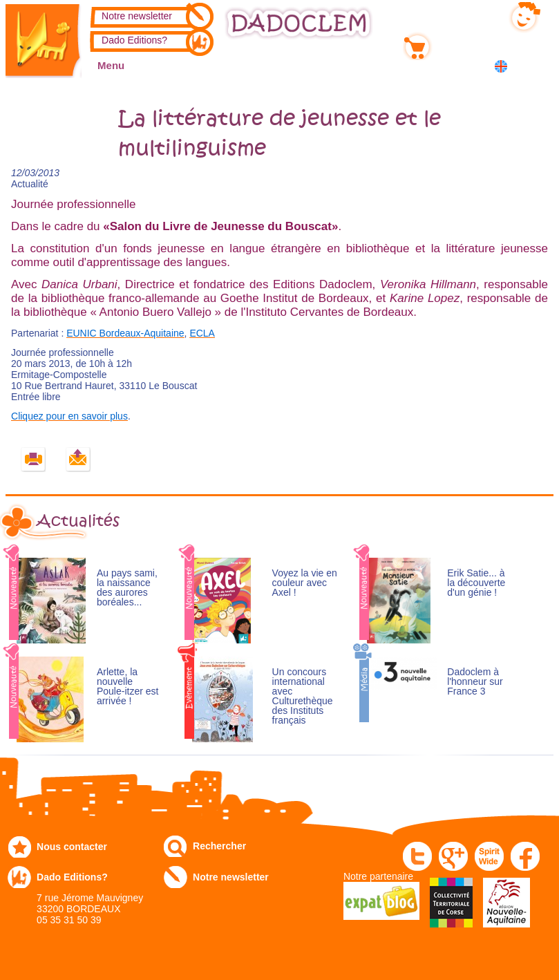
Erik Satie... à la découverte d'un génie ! (476, 583)
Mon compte (464, 15)
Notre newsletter (137, 16)
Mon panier (462, 44)
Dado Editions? (134, 40)
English (503, 66)
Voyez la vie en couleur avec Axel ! (305, 583)
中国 (536, 67)
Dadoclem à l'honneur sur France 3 (475, 682)
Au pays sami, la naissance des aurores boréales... (127, 588)
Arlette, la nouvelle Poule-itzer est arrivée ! (127, 687)
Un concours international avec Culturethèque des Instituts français (303, 696)
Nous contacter (72, 847)
